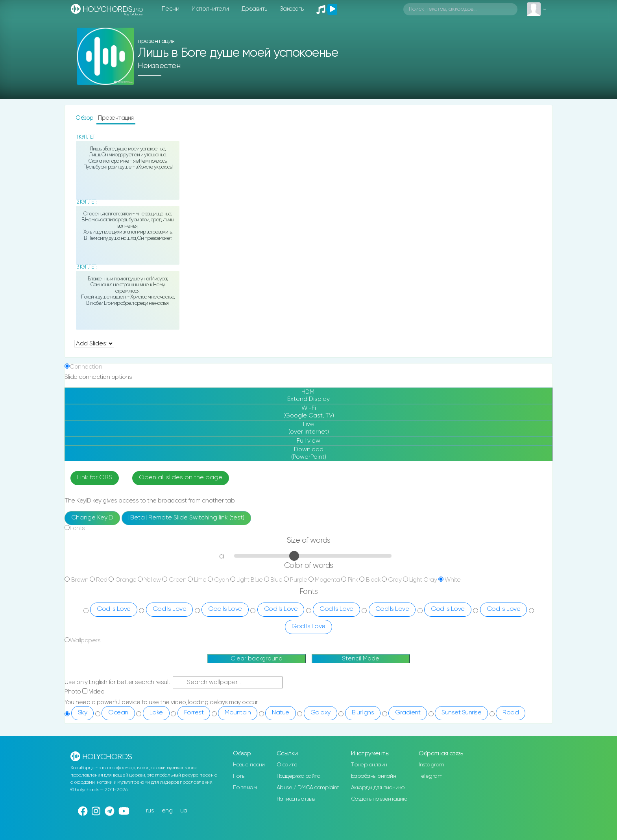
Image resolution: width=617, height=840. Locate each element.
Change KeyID (92, 518)
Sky (83, 713)
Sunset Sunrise (461, 713)
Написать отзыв (296, 799)
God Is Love (114, 609)
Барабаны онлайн (374, 776)
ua (184, 811)
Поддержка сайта (299, 776)
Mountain (238, 713)
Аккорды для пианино (378, 788)
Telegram (430, 776)
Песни (171, 9)
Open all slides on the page (181, 478)
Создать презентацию (379, 799)
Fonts (77, 528)
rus (150, 811)
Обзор (85, 118)
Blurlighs (363, 713)
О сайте (287, 765)
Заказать (292, 9)
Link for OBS (95, 478)
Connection (86, 367)
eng (167, 811)
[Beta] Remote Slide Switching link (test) (186, 518)
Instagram (431, 765)
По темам (245, 788)
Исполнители (210, 9)
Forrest (194, 713)
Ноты (239, 776)
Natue (281, 713)
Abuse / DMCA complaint (308, 788)
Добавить (254, 9)
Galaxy (321, 713)
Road (511, 713)
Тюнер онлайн (369, 765)
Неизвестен (159, 66)
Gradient (408, 713)
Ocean (118, 713)
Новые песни (249, 765)
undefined (94, 344)
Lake (156, 713)
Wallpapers (85, 641)
